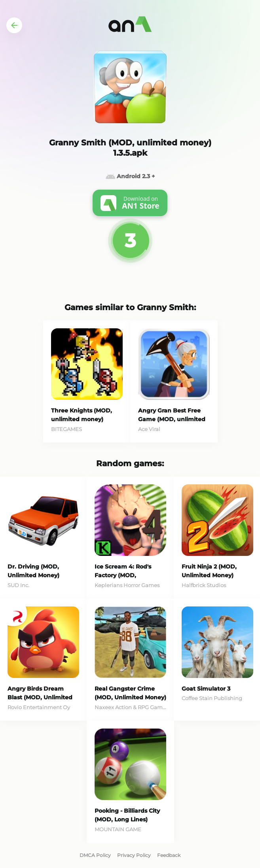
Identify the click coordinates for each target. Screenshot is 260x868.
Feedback (169, 855)
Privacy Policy (134, 855)
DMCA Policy (95, 855)
